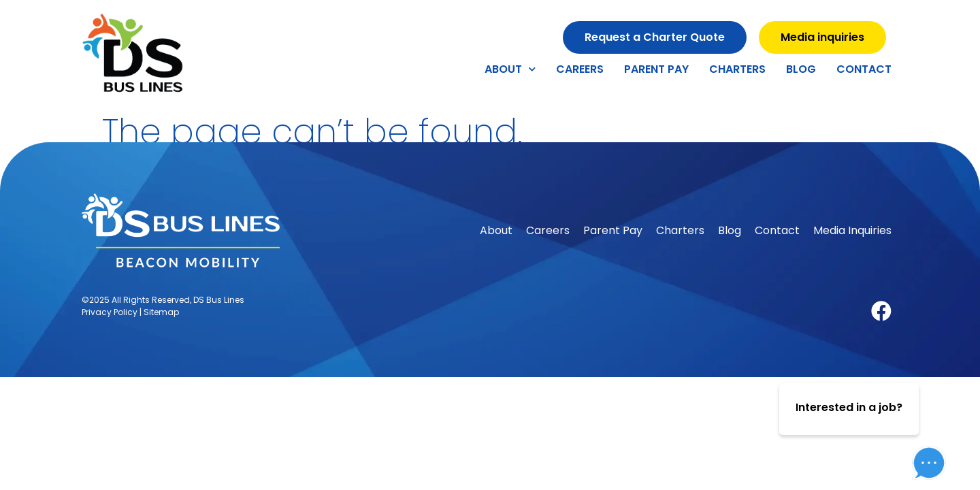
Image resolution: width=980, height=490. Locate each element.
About (510, 69)
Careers (580, 69)
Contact (864, 69)
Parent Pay (656, 69)
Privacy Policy (110, 312)
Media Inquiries (852, 230)
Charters (737, 69)
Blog (801, 69)
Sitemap (161, 312)
